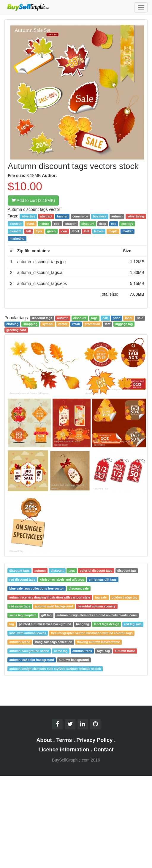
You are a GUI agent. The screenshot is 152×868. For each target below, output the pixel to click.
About (44, 740)
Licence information (64, 750)
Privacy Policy (94, 740)
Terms (64, 740)
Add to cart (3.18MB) (33, 200)
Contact (104, 750)
